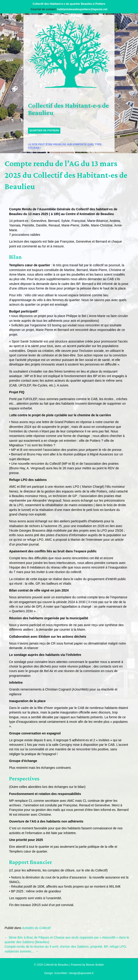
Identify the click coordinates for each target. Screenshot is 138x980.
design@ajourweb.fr (82, 973)
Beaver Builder (95, 965)
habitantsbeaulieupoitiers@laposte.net (82, 9)
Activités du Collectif (36, 928)
